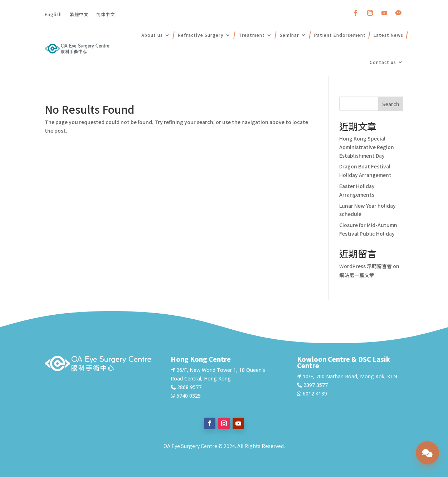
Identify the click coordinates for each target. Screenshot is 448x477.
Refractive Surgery (201, 35)
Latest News (388, 35)
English (53, 14)
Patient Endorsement (340, 35)
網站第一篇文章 (357, 275)
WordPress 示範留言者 (366, 266)
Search (391, 104)
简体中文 (106, 14)
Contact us (383, 62)
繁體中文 (79, 14)
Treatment (252, 35)
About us (152, 35)
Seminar (289, 35)
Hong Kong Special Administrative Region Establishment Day (367, 147)
